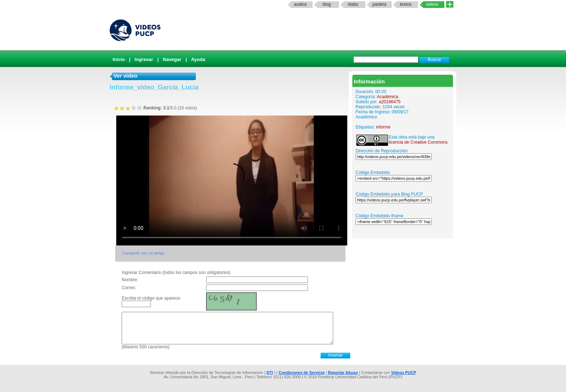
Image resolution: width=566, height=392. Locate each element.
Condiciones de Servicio (302, 373)
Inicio (119, 59)
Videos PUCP (404, 373)
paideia (380, 4)
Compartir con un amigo (143, 253)
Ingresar (144, 59)
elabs (353, 4)
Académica (388, 97)
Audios (300, 4)
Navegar (172, 59)
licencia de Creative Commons (418, 142)
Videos (432, 4)
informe (383, 127)
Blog (327, 4)
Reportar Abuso (343, 373)
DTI (270, 373)
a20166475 (390, 102)
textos (406, 4)
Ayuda (198, 59)
